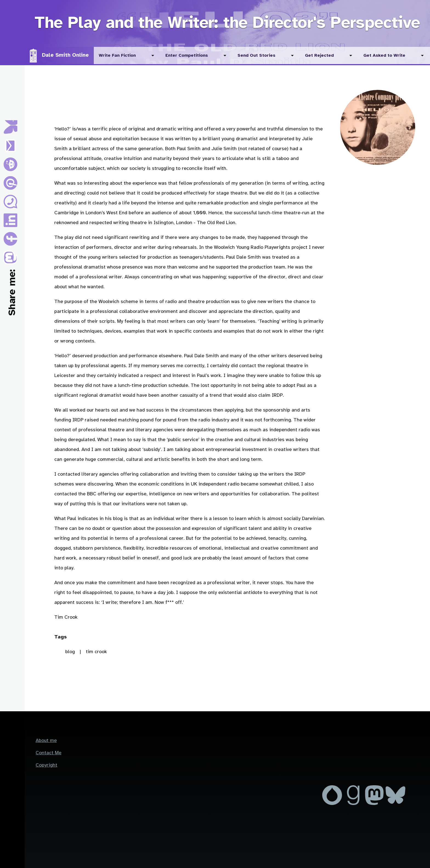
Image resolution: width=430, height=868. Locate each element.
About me (46, 741)
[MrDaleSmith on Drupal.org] (333, 804)
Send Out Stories (256, 55)
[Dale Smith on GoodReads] (354, 804)
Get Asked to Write (384, 55)
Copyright (46, 765)
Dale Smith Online (65, 55)
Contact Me (49, 753)
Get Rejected (319, 55)
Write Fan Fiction (117, 55)
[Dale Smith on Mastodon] (375, 804)
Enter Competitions (187, 55)
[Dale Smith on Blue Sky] (395, 804)
